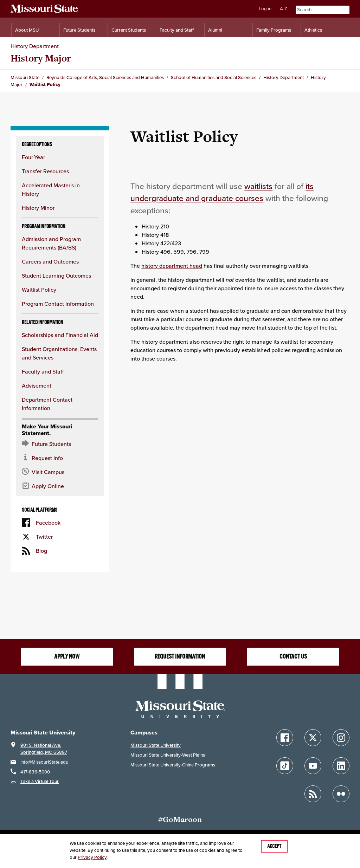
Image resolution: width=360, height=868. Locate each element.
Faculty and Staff (43, 371)
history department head (172, 266)
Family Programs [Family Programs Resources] (274, 30)
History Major (41, 58)
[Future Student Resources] (60, 444)
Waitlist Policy (39, 290)
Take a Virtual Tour (40, 781)
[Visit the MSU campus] (60, 472)
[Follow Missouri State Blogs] (313, 794)
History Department (35, 46)
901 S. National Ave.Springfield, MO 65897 (44, 749)
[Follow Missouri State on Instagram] (341, 738)
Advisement (37, 386)
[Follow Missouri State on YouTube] (313, 766)
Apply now (67, 656)
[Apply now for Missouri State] (60, 486)
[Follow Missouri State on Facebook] (285, 738)
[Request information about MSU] (60, 458)
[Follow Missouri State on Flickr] (341, 794)
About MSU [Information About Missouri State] (27, 30)
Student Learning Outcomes (56, 276)
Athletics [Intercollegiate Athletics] (313, 30)
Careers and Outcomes (50, 261)
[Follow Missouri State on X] (313, 738)
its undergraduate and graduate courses (222, 192)
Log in (265, 9)
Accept (274, 846)
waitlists (258, 186)
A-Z (284, 9)
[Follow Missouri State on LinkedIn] (341, 766)
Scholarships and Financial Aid (60, 335)
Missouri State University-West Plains (168, 755)
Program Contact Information (58, 304)
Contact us (293, 656)
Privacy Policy (92, 857)
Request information (180, 656)
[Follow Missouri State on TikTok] (285, 766)
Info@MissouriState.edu (44, 762)
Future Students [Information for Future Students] (79, 30)
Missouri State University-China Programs (173, 765)
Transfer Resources (45, 171)
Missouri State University (156, 745)
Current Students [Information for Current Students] (129, 30)
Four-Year (33, 157)
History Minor (38, 208)
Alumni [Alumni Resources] (215, 30)
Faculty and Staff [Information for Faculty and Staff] (177, 30)
